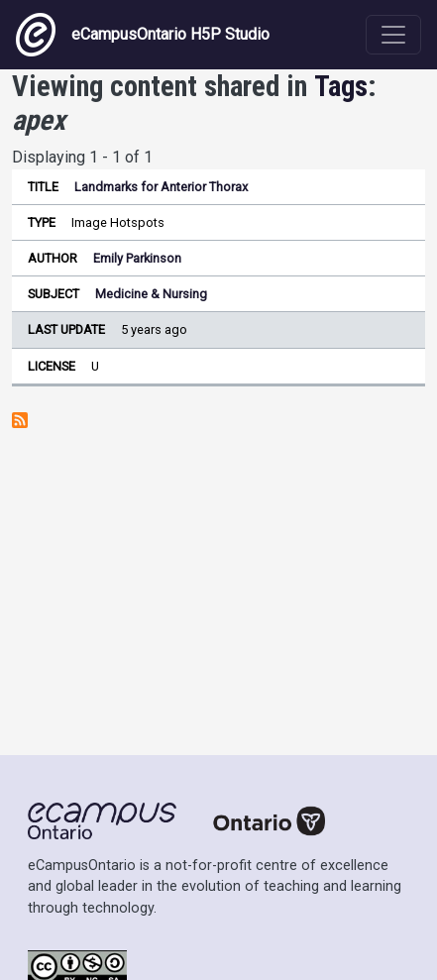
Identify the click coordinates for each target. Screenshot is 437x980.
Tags (341, 86)
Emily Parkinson (137, 258)
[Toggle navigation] (393, 35)
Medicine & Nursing (151, 294)
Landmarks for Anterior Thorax (161, 187)
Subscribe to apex (20, 420)
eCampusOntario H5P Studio (143, 35)
